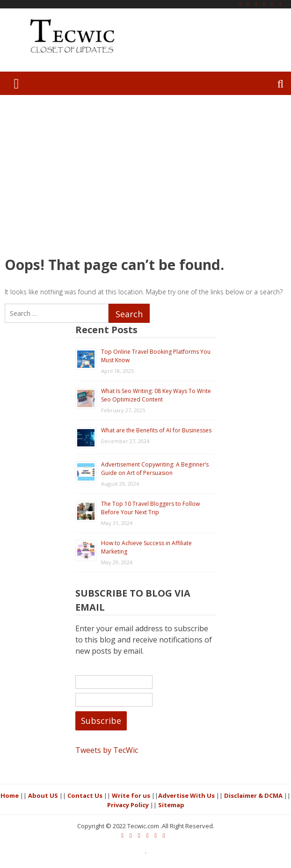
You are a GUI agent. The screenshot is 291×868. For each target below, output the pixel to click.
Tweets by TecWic (107, 750)
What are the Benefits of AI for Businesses (156, 430)
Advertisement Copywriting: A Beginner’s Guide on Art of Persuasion (155, 469)
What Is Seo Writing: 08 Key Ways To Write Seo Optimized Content (156, 395)
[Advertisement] (145, 175)
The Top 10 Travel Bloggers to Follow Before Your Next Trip (150, 508)
